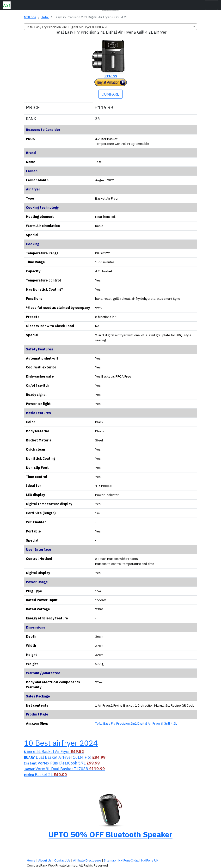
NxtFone (30, 17)
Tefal (45, 17)
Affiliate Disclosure (87, 860)
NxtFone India (129, 860)
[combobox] (110, 27)
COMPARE (110, 94)
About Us (45, 860)
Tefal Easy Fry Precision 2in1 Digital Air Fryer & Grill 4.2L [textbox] (67, 27)
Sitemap (110, 860)
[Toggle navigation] (211, 5)
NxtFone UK (150, 860)
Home (31, 860)
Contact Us (62, 860)
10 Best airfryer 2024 (61, 743)
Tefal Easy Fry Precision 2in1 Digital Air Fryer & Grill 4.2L (136, 723)
